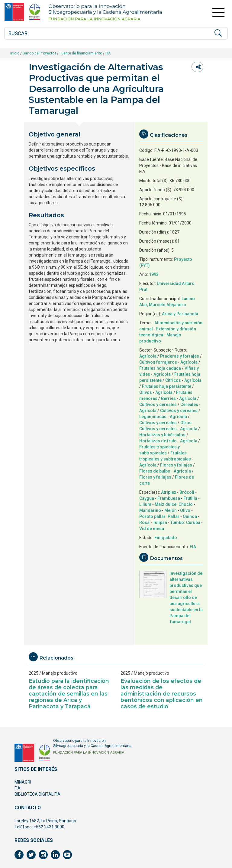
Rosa (144, 522)
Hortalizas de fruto (158, 441)
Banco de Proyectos (39, 53)
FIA (108, 53)
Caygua (147, 498)
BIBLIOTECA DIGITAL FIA (37, 794)
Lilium (145, 504)
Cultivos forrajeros (158, 362)
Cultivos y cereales (158, 405)
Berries (168, 398)
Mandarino (150, 510)
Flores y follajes (176, 465)
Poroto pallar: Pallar (159, 516)
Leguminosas (153, 417)
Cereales (189, 405)
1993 (154, 274)
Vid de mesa (152, 529)
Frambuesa (169, 498)
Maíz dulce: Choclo (174, 504)
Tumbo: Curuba (185, 522)
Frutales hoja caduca (160, 368)
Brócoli (187, 492)
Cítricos (173, 380)
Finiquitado (166, 538)
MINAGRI (23, 782)
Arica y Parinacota (180, 314)
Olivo (185, 510)
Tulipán (160, 522)
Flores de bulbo (155, 471)
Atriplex (169, 492)
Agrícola (148, 356)
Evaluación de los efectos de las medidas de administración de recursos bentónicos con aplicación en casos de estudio (162, 694)
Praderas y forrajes (180, 356)
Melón (171, 510)
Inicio (15, 53)
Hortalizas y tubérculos (162, 435)
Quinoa (190, 516)
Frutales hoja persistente (167, 386)
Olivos (146, 392)
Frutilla (190, 498)
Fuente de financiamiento (81, 53)
